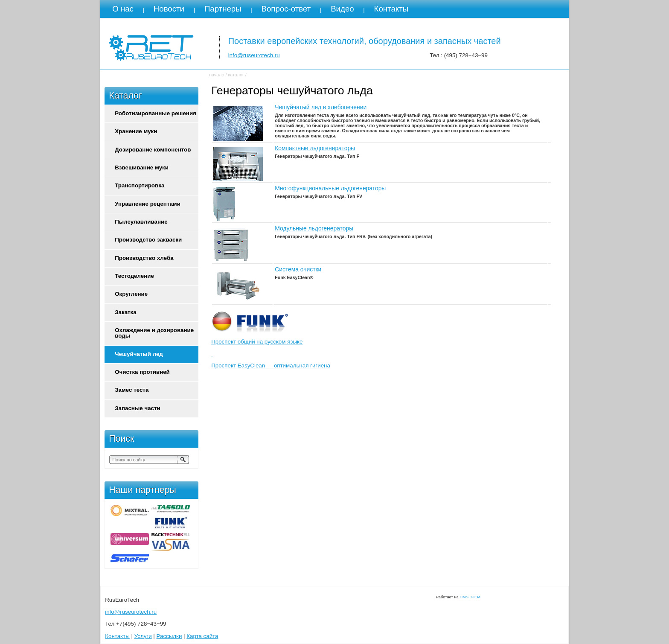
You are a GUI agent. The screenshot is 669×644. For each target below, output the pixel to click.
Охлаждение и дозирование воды (154, 333)
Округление (131, 294)
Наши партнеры (143, 490)
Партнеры (223, 9)
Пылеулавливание (141, 222)
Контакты (391, 9)
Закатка (125, 312)
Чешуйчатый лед (139, 354)
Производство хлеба (144, 258)
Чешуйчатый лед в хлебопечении (321, 107)
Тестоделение (134, 276)
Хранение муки (136, 131)
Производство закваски (148, 240)
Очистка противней (142, 372)
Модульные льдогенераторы (314, 228)
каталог (236, 75)
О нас (123, 9)
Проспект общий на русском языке (257, 342)
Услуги (143, 636)
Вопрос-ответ (286, 9)
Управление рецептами (148, 204)
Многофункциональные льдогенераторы (330, 188)
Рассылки (169, 636)
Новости (169, 9)
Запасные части (137, 408)
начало (217, 75)
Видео (342, 9)
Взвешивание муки (142, 168)
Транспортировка (140, 185)
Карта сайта (202, 636)
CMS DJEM (470, 597)
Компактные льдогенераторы (315, 148)
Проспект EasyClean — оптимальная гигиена (271, 366)
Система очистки (298, 269)
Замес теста (132, 390)
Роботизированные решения (156, 113)
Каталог (125, 96)
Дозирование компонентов (153, 150)
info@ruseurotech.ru (254, 55)
